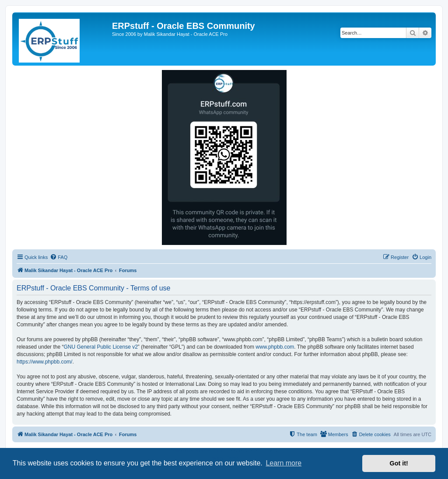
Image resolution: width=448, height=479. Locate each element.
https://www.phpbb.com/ (44, 362)
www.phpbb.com (275, 347)
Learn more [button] (283, 463)
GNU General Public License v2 (100, 347)
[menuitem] (59, 257)
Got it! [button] (399, 463)
